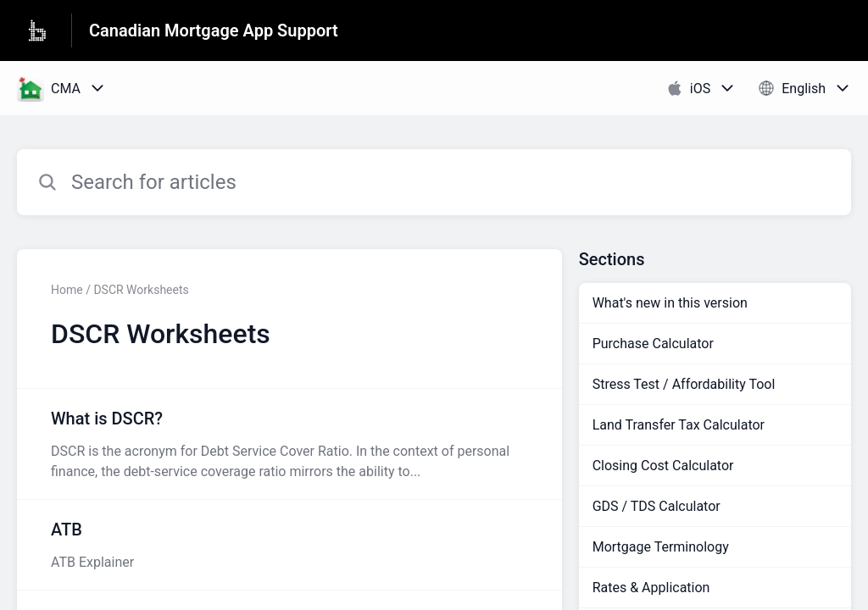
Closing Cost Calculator (663, 466)
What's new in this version (670, 303)
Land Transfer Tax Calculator (679, 425)
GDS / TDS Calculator (657, 506)
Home (67, 290)
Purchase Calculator (653, 344)
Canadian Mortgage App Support (214, 30)
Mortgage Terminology (661, 547)
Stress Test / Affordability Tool (684, 384)
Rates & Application (651, 588)
